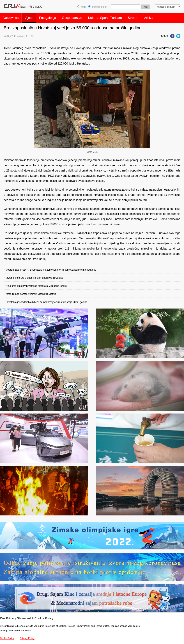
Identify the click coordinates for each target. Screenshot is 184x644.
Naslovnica (11, 17)
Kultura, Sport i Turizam (105, 17)
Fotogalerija (48, 17)
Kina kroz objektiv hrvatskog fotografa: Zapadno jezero (36, 284)
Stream (133, 17)
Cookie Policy (7, 638)
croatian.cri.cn (98, 7)
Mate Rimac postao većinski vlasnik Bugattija (31, 292)
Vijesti (29, 17)
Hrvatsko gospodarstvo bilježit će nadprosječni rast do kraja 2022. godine (47, 300)
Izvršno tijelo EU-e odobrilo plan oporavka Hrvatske (34, 276)
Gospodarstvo (72, 17)
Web (81, 7)
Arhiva (149, 17)
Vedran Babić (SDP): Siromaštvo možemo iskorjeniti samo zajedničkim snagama (51, 268)
